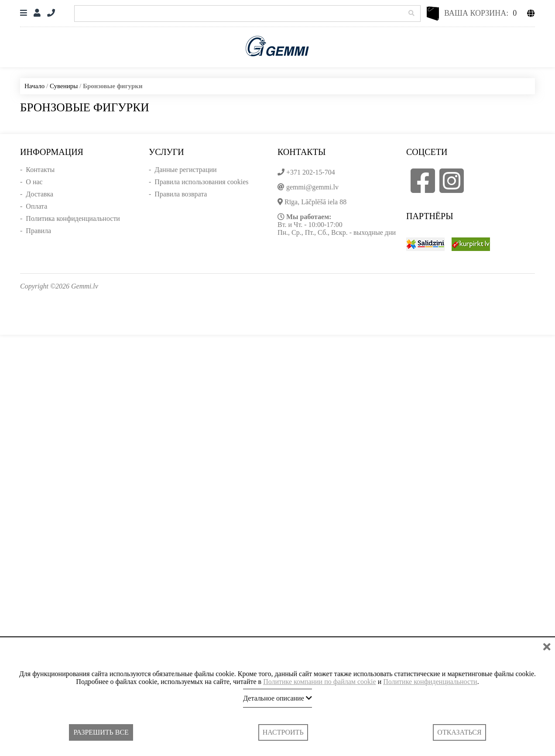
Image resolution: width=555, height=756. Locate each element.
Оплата (36, 206)
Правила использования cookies (201, 182)
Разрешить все (101, 732)
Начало (34, 86)
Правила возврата (181, 194)
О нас (34, 182)
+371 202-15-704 (311, 172)
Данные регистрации (185, 170)
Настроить (283, 732)
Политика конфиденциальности (73, 218)
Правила (38, 231)
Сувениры (64, 86)
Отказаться (459, 732)
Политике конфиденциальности (430, 682)
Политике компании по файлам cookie (320, 682)
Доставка (39, 194)
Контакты (40, 170)
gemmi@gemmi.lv (312, 187)
